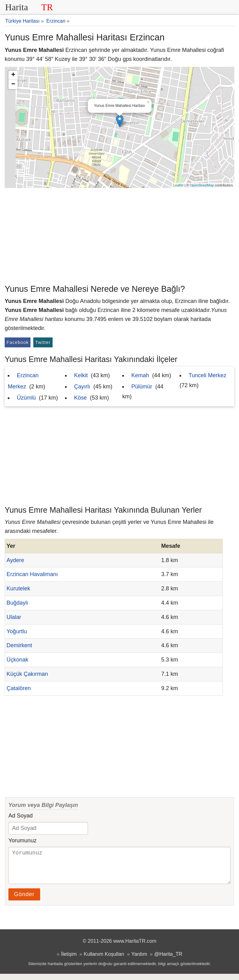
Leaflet (178, 185)
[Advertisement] (119, 235)
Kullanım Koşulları (104, 960)
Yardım (139, 960)
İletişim (69, 960)
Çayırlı (82, 387)
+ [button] (13, 75)
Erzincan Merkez (23, 381)
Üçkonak (17, 660)
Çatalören (19, 688)
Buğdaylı (17, 603)
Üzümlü (26, 398)
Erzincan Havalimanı (32, 574)
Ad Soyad (21, 816)
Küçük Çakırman (27, 674)
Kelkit (81, 375)
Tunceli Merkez (207, 375)
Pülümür (142, 387)
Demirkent (19, 645)
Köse (80, 398)
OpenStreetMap (202, 185)
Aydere (15, 560)
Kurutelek (18, 588)
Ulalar (14, 617)
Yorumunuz (22, 840)
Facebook (18, 342)
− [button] (13, 85)
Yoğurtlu (17, 631)
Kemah (140, 375)
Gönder (24, 900)
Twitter (43, 342)
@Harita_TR (168, 960)
